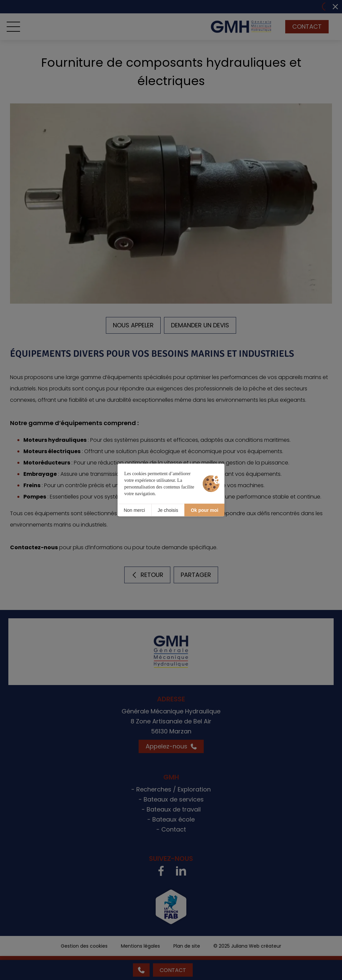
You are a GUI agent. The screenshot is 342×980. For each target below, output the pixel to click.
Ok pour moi (204, 510)
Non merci (134, 510)
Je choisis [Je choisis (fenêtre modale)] (168, 510)
